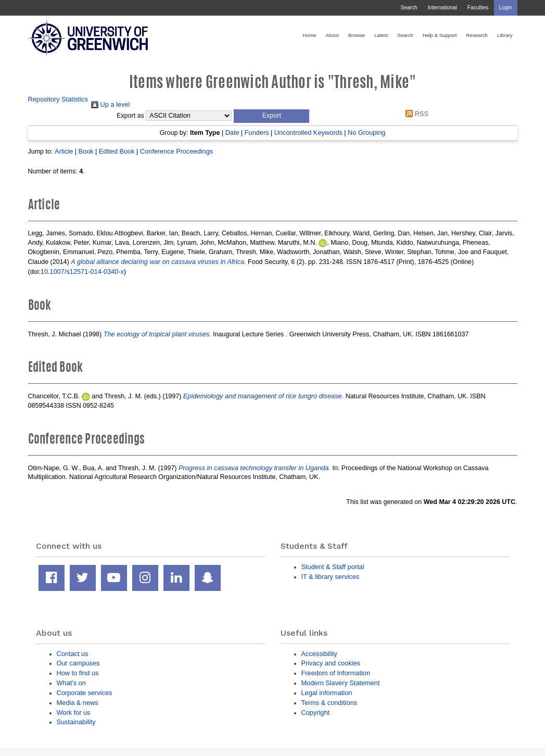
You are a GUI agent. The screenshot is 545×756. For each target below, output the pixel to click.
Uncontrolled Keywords (308, 133)
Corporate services (85, 693)
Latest (381, 35)
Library (505, 35)
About (332, 35)
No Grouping (366, 133)
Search (409, 8)
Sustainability (76, 722)
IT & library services (331, 577)
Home (310, 35)
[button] (271, 116)
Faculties (478, 8)
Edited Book (117, 151)
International (442, 8)
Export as (130, 116)
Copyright (316, 713)
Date (232, 133)
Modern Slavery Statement (341, 683)
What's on (71, 683)
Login (506, 8)
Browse (357, 35)
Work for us (74, 713)
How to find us (78, 673)
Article (64, 151)
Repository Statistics (58, 99)
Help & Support (440, 35)
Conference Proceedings (176, 151)
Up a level (110, 104)
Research (477, 35)
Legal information (327, 693)
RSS (415, 114)
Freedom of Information (336, 673)
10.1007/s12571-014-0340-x (82, 272)
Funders (257, 133)
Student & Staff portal (333, 567)
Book (86, 151)
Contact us (73, 654)
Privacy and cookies (331, 663)
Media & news (78, 703)
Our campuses (78, 663)
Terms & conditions (329, 703)
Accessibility (319, 654)
